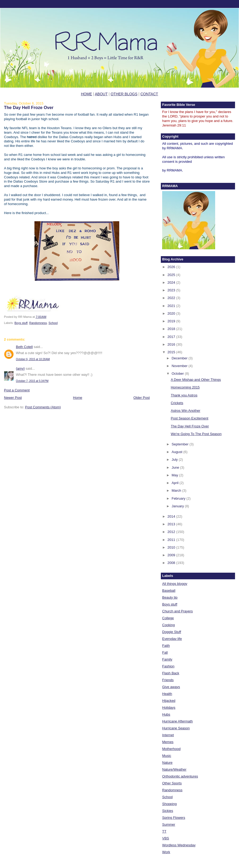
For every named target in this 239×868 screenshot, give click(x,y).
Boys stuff (21, 323)
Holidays (169, 707)
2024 (172, 282)
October (178, 374)
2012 (172, 532)
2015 (172, 352)
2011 (172, 540)
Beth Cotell (24, 347)
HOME (86, 94)
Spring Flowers (174, 818)
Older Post (142, 398)
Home (78, 398)
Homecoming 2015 (185, 387)
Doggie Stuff (172, 632)
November (180, 366)
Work (166, 852)
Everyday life (172, 639)
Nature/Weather (174, 769)
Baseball (169, 591)
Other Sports (172, 783)
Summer (169, 824)
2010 (172, 547)
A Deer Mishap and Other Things (196, 380)
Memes (168, 742)
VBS (166, 838)
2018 (172, 329)
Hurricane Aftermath (178, 721)
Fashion (168, 666)
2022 (172, 298)
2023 (172, 290)
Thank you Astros (184, 395)
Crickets (177, 403)
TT (164, 831)
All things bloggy (175, 584)
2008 (172, 563)
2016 (172, 344)
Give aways (171, 687)
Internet (168, 735)
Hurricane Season (176, 728)
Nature (167, 763)
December (180, 358)
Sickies (168, 811)
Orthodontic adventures (180, 776)
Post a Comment (17, 390)
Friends (168, 680)
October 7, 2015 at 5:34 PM (32, 381)
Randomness (38, 323)
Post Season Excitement (189, 418)
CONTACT (149, 94)
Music (167, 756)
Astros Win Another (185, 411)
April (176, 483)
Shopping (169, 804)
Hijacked (169, 701)
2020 (172, 313)
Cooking (169, 625)
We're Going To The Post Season (196, 434)
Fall (165, 652)
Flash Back (171, 673)
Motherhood (171, 749)
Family (167, 659)
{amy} (20, 369)
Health (167, 694)
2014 (172, 516)
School (53, 323)
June (176, 467)
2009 (172, 555)
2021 (172, 306)
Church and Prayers (178, 611)
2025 (172, 275)
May (175, 475)
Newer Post (13, 398)
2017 (172, 337)
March (177, 490)
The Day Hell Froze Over (29, 107)
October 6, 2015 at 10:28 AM (33, 359)
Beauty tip (170, 597)
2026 (172, 267)
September (181, 444)
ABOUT (101, 94)
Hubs (166, 714)
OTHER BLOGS (124, 94)
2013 (172, 524)
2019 (172, 321)
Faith (166, 646)
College (168, 618)
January (178, 506)
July (175, 460)
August (178, 452)
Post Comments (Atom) (43, 407)
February (179, 498)
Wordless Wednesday (179, 845)
